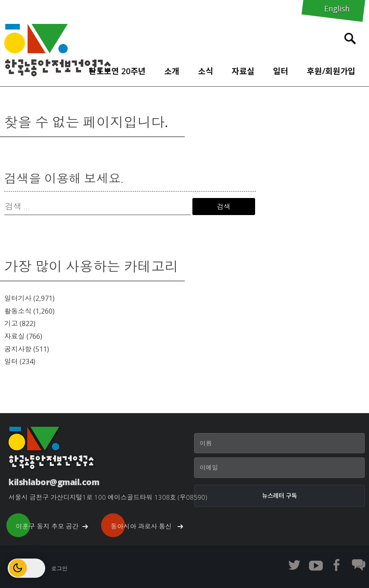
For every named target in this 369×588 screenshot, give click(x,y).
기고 (11, 323)
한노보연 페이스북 (337, 565)
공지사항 (18, 349)
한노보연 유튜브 (316, 565)
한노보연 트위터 (294, 565)
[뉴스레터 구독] (279, 496)
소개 (172, 71)
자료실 (243, 71)
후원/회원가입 (331, 71)
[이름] (279, 443)
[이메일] (279, 468)
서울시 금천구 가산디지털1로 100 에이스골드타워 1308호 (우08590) (108, 497)
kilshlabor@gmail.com (54, 482)
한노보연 (58, 50)
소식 (206, 71)
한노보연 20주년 (117, 71)
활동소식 (18, 311)
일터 (281, 71)
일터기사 (18, 298)
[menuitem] (117, 69)
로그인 (59, 568)
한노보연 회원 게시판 (358, 565)
